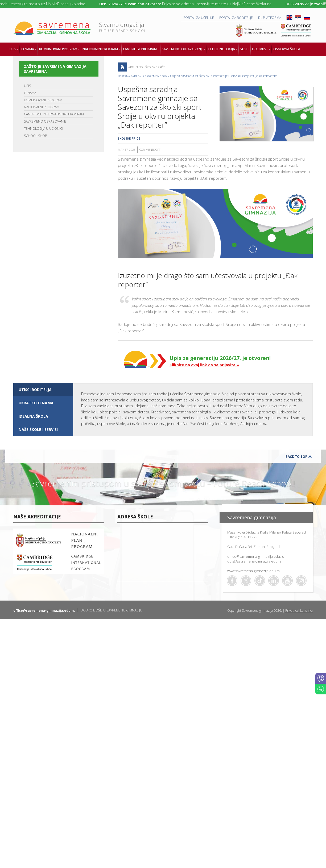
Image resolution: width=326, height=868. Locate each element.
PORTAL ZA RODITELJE (236, 18)
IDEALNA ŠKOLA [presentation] (33, 416)
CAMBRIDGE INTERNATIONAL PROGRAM (54, 114)
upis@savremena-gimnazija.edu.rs (254, 561)
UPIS (27, 86)
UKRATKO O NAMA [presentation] (36, 403)
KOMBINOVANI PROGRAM (43, 100)
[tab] (43, 390)
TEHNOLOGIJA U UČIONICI (44, 129)
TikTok (260, 581)
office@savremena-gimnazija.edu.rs (255, 556)
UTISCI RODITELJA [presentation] (35, 390)
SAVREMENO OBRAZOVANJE (45, 121)
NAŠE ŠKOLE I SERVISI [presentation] (38, 429)
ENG (289, 17)
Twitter (246, 581)
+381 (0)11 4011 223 (242, 537)
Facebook (232, 581)
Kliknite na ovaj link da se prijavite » (204, 365)
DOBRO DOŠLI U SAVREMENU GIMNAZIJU (112, 610)
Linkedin (274, 581)
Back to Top (296, 457)
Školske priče (155, 67)
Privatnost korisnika (299, 611)
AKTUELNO (135, 67)
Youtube (287, 581)
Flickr (301, 581)
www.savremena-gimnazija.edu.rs (253, 571)
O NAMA (30, 93)
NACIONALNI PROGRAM (42, 107)
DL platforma (270, 18)
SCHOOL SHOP (35, 136)
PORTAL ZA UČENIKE (199, 18)
